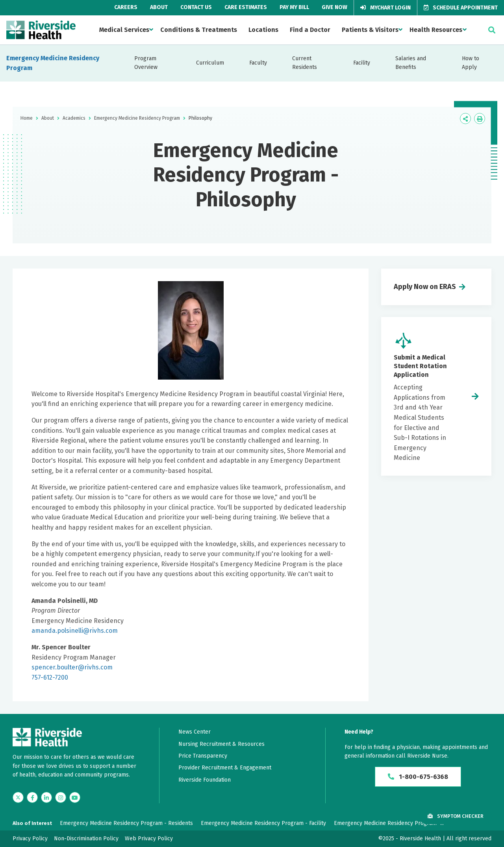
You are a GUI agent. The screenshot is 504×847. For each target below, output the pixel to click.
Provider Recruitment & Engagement (225, 768)
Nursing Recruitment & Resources (221, 744)
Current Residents (305, 63)
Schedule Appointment (461, 8)
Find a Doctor (310, 30)
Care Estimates (246, 7)
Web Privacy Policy (149, 839)
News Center (195, 732)
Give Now (334, 7)
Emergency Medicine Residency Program (53, 63)
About (159, 7)
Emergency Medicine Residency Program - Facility (263, 823)
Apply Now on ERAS (425, 287)
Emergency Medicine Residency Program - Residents (126, 823)
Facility (362, 63)
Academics (74, 118)
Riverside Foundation (205, 780)
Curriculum (210, 63)
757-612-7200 (50, 677)
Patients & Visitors (370, 30)
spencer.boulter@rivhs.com (72, 667)
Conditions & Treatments (199, 30)
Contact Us (196, 7)
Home (27, 118)
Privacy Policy (30, 839)
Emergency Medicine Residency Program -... (389, 823)
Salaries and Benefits (411, 63)
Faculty (258, 63)
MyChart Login (385, 8)
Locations (263, 30)
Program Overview (146, 63)
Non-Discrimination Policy (86, 839)
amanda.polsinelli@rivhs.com (75, 631)
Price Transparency (203, 756)
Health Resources (436, 30)
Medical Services (124, 30)
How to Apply (471, 63)
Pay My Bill (294, 7)
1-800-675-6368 (418, 777)
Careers (126, 7)
